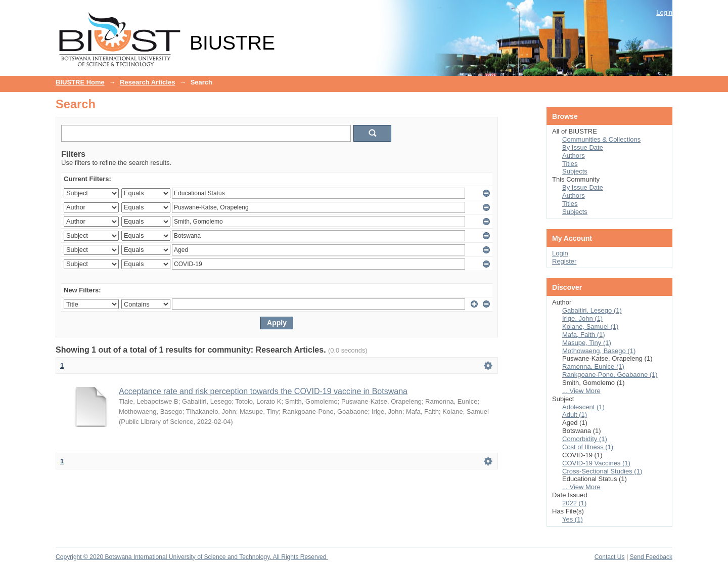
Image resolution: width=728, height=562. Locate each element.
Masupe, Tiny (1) (587, 343)
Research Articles (147, 82)
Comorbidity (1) (585, 439)
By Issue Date (583, 147)
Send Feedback (651, 557)
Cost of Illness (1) (588, 447)
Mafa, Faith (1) (584, 335)
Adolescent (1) (583, 407)
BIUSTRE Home (80, 82)
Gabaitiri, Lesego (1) (592, 310)
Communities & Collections (601, 139)
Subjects (575, 171)
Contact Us (610, 557)
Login (664, 12)
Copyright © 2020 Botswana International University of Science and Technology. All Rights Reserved (192, 557)
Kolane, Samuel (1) (590, 327)
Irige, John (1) (582, 318)
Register (564, 261)
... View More (581, 391)
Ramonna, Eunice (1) (593, 366)
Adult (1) (575, 415)
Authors (574, 156)
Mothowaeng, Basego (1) (599, 351)
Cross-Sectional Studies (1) (602, 471)
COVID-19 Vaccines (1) (596, 463)
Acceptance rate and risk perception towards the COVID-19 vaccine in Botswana (263, 391)
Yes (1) (573, 519)
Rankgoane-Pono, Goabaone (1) (610, 375)
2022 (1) (574, 503)
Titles (570, 164)
